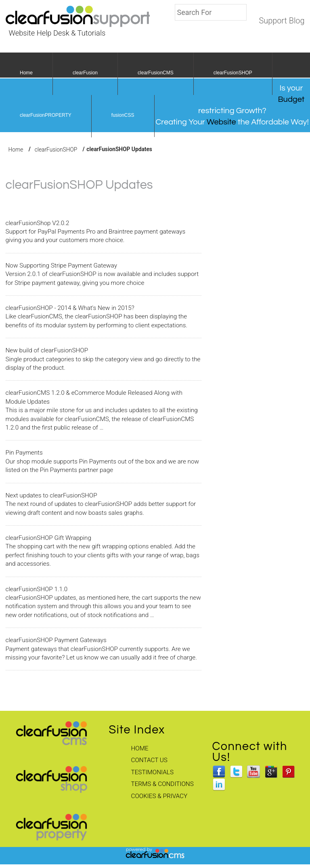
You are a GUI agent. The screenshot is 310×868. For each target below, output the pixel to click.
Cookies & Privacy (159, 796)
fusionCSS (123, 115)
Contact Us (149, 760)
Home (26, 73)
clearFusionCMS (156, 73)
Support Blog (282, 21)
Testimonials (152, 772)
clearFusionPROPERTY (46, 115)
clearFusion (85, 73)
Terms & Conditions (162, 784)
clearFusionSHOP (233, 73)
